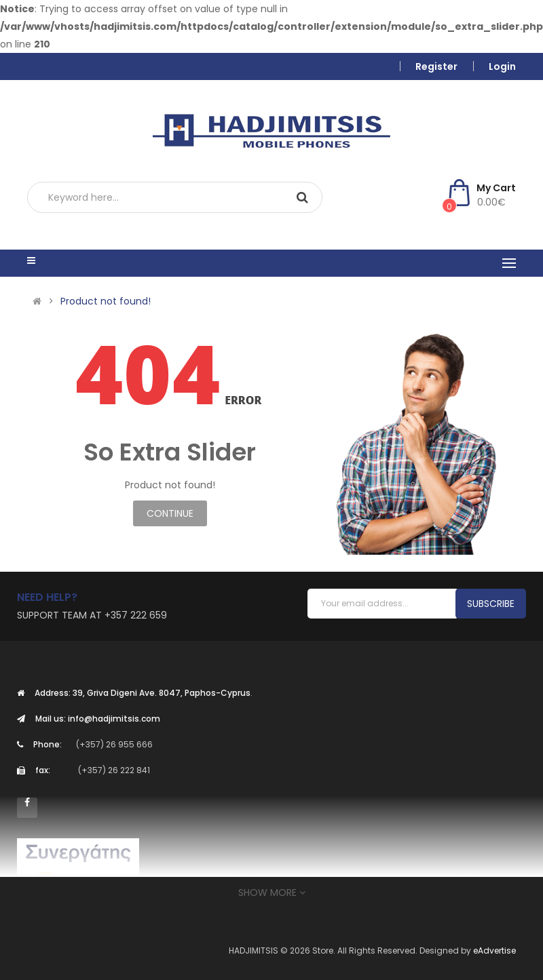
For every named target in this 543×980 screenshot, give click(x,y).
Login (502, 66)
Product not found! (106, 301)
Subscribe (491, 604)
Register (436, 66)
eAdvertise (494, 950)
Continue (170, 513)
